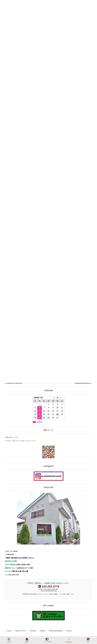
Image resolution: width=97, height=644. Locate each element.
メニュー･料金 (47, 640)
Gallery (43, 631)
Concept (33, 631)
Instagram (69, 640)
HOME (27, 640)
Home (9, 631)
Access (69, 631)
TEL (88, 640)
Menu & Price (20, 631)
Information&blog (56, 631)
